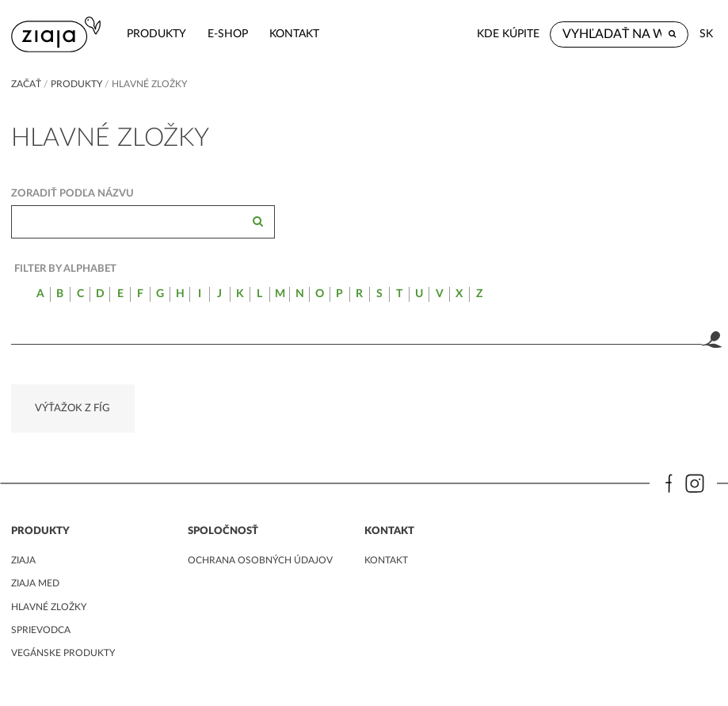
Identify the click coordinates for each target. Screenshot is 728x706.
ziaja (23, 560)
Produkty (156, 34)
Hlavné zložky (49, 607)
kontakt (294, 34)
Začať (26, 84)
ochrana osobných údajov (260, 560)
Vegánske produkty (63, 653)
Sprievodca (41, 630)
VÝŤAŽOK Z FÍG (72, 408)
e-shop (228, 34)
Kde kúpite (508, 34)
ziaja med (35, 583)
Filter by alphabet (65, 269)
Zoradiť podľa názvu (72, 193)
